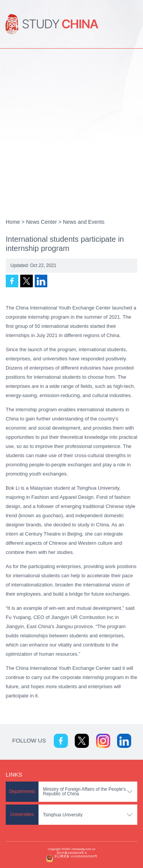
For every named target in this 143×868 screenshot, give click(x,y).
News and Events (84, 222)
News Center (41, 222)
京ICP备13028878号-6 (72, 853)
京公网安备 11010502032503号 (76, 856)
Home (13, 222)
